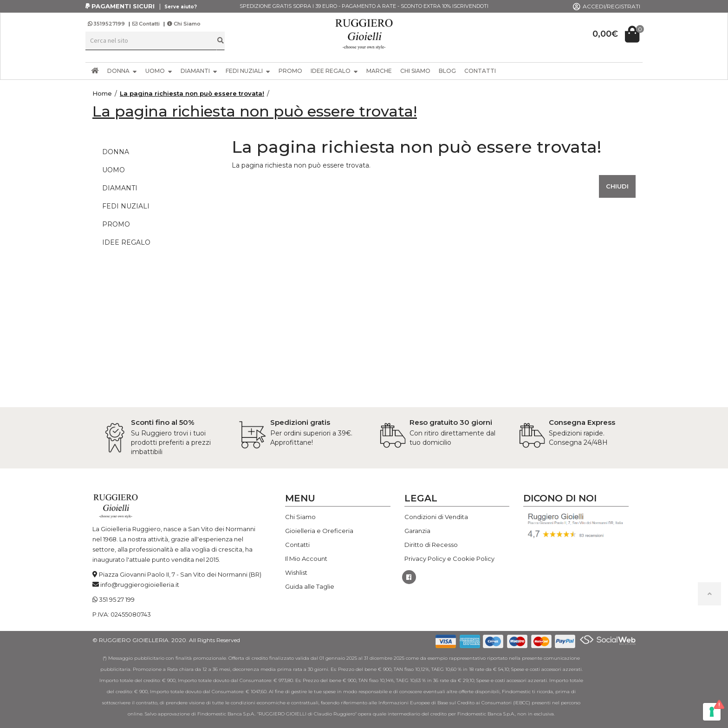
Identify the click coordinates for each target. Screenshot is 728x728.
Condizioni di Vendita (436, 517)
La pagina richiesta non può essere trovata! (192, 93)
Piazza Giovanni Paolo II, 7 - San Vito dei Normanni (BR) (180, 574)
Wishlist (296, 572)
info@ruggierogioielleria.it (140, 585)
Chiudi (617, 186)
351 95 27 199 (117, 599)
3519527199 (107, 24)
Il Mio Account (306, 559)
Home (102, 93)
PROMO (290, 71)
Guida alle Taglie (310, 586)
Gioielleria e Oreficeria (319, 531)
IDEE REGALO (334, 71)
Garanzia (417, 531)
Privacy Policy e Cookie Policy (449, 559)
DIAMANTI (199, 71)
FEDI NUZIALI (248, 71)
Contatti (146, 24)
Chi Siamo (184, 24)
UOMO (159, 71)
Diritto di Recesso (431, 545)
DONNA (122, 71)
